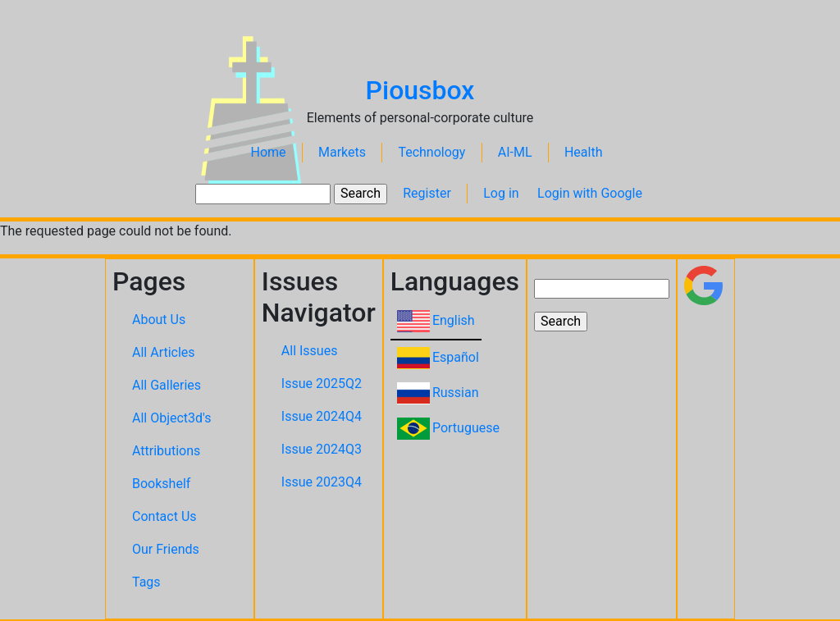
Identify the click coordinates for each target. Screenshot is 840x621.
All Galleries (167, 385)
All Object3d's (172, 418)
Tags (146, 582)
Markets (342, 152)
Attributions (166, 451)
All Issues (310, 351)
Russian (456, 393)
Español (456, 357)
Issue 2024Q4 (322, 416)
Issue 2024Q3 (322, 449)
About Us (159, 320)
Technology (431, 152)
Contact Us (164, 516)
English (454, 320)
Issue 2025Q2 (322, 384)
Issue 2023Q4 (322, 482)
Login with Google (590, 193)
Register (427, 193)
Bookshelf (161, 484)
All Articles (164, 352)
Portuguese (466, 428)
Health (584, 152)
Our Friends (166, 549)
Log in (501, 193)
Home (269, 152)
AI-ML (515, 152)
